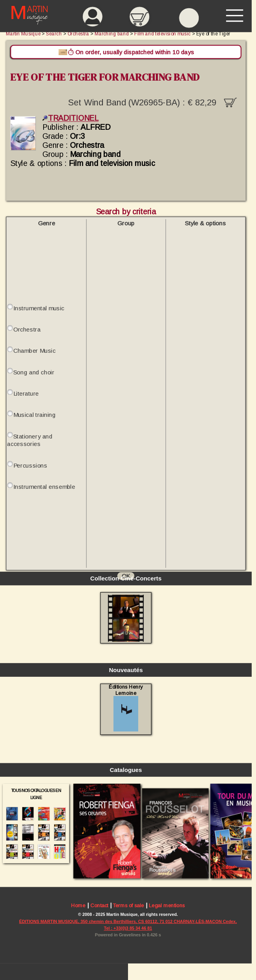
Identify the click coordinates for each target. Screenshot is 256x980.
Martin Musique (23, 34)
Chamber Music (35, 351)
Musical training (35, 415)
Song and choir (34, 372)
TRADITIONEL (70, 118)
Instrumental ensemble (44, 487)
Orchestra (27, 329)
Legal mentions (167, 905)
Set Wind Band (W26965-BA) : (152, 102)
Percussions (30, 465)
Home (78, 905)
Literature (26, 393)
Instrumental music (39, 308)
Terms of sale (128, 905)
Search (54, 34)
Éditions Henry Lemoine (126, 707)
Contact (99, 905)
